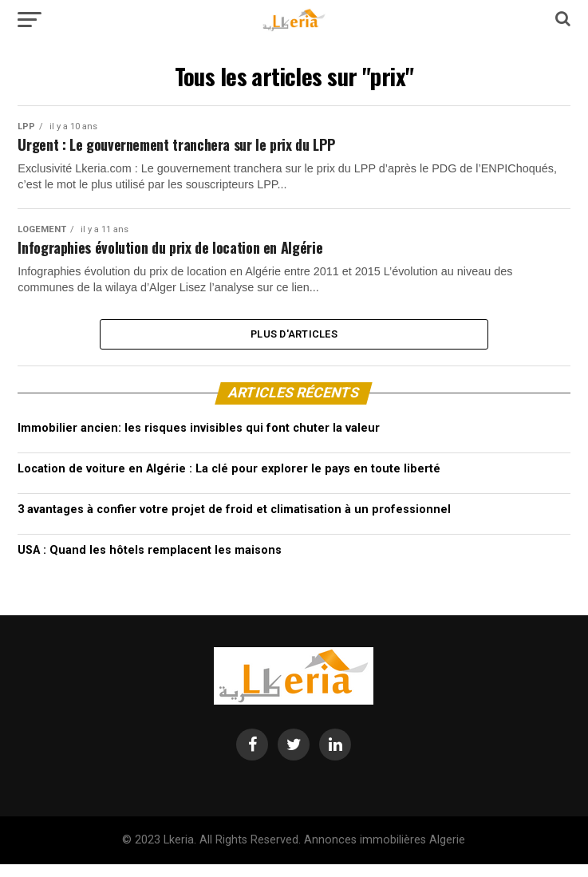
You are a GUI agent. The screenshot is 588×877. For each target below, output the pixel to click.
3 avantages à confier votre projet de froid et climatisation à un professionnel (234, 523)
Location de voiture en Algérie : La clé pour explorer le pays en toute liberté (229, 482)
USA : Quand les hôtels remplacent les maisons (150, 564)
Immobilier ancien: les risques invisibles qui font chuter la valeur (199, 441)
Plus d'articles (294, 344)
